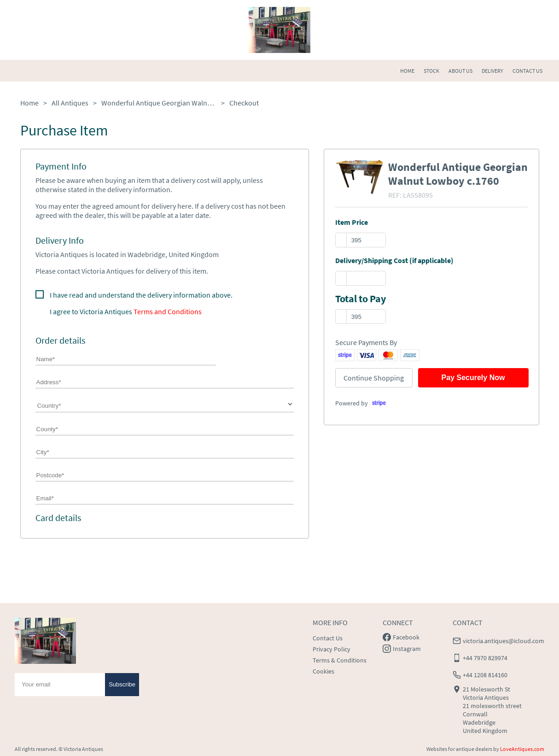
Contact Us (328, 638)
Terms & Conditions (340, 660)
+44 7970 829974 (485, 658)
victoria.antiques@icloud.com (504, 641)
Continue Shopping (374, 378)
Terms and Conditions (168, 311)
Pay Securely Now (473, 378)
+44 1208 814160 (485, 675)
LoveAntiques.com (522, 749)
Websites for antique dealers (459, 749)
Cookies (323, 671)
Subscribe (122, 684)
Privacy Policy (332, 649)
